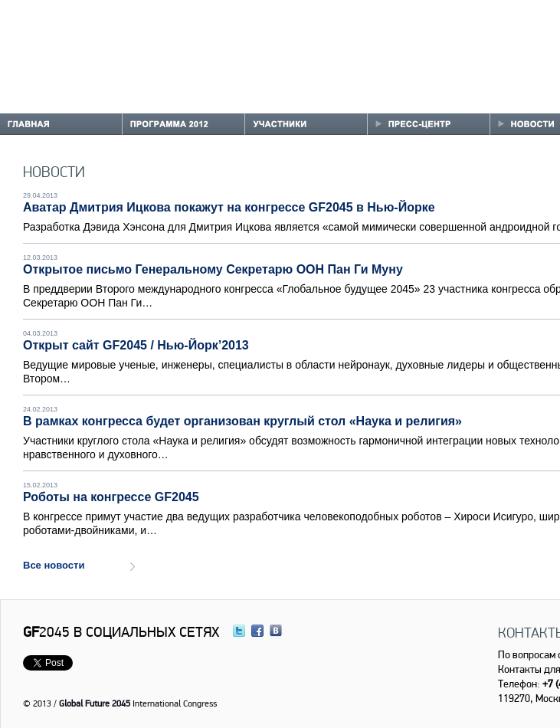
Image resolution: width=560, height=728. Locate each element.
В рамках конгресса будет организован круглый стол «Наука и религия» (242, 421)
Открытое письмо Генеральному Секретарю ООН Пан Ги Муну (213, 269)
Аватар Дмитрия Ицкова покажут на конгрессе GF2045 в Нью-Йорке (229, 207)
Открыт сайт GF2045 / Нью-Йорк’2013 (136, 345)
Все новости (54, 565)
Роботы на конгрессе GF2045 (111, 497)
